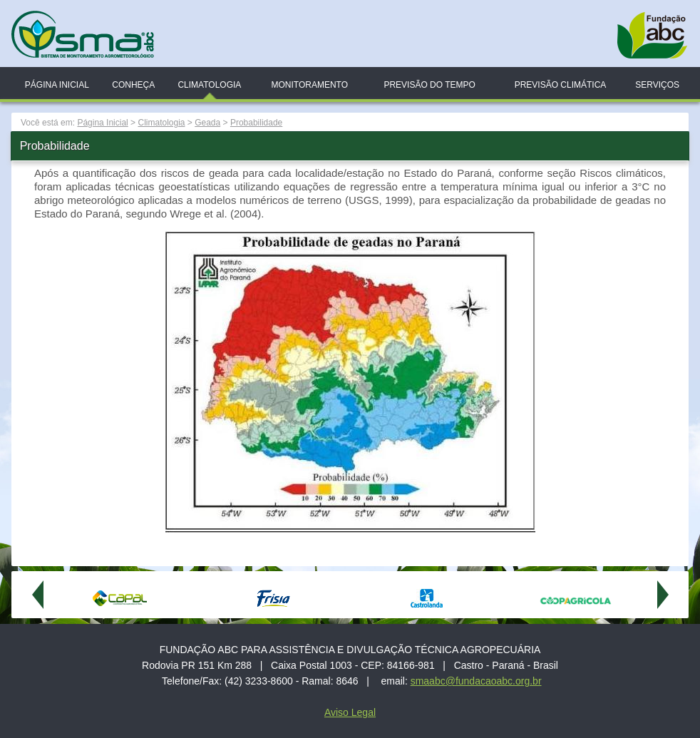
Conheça (133, 85)
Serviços (657, 85)
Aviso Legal (350, 712)
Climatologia (209, 85)
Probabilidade (256, 123)
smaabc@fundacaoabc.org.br (476, 681)
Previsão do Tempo (429, 85)
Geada (207, 123)
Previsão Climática (561, 85)
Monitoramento (309, 85)
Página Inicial (57, 85)
